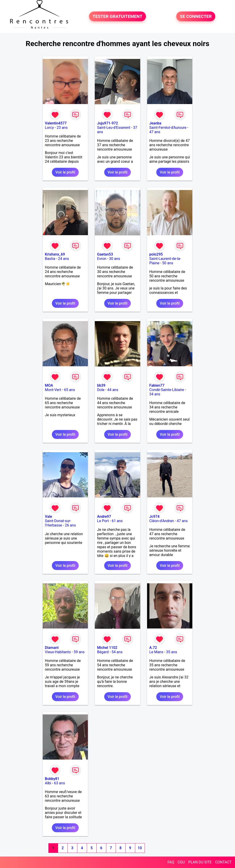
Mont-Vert (53, 390)
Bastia (50, 259)
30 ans (115, 259)
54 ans (117, 652)
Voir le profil (65, 172)
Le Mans (156, 652)
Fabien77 (157, 385)
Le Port (103, 521)
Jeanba (155, 123)
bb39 (101, 385)
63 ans (59, 783)
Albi (48, 783)
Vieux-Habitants (58, 652)
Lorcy (49, 128)
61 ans (117, 521)
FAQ (171, 862)
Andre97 (104, 517)
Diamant (52, 648)
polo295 (156, 254)
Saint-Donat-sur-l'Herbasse (58, 523)
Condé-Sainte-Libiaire (167, 390)
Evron (102, 259)
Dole (101, 390)
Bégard (103, 652)
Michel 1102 (107, 648)
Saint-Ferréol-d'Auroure (168, 128)
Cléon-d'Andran (162, 521)
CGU (181, 862)
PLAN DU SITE (200, 862)
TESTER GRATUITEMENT (118, 16)
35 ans (172, 652)
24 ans (64, 259)
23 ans (62, 128)
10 (140, 848)
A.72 (153, 648)
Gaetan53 (105, 254)
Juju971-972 (108, 123)
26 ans (70, 525)
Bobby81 (52, 779)
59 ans (79, 652)
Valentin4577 (56, 123)
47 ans (155, 132)
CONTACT (223, 862)
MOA (49, 385)
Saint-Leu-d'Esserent (114, 128)
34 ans (155, 394)
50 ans (168, 263)
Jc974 (155, 517)
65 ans (70, 390)
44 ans (113, 390)
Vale (49, 517)
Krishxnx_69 (55, 254)
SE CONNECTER (196, 16)
